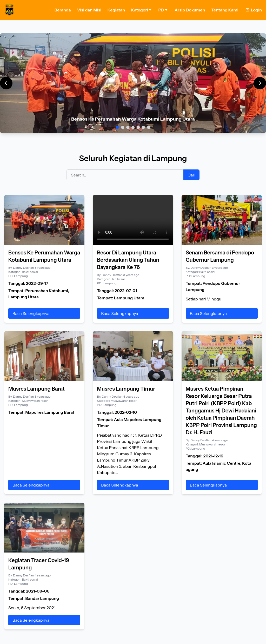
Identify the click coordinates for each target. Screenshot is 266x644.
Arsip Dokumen (190, 10)
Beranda (63, 10)
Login (253, 10)
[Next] (260, 83)
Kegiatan (116, 10)
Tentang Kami (225, 10)
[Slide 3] (128, 127)
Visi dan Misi (89, 10)
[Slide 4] (133, 127)
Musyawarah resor (35, 401)
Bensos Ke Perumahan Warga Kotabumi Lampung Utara (133, 119)
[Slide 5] (138, 127)
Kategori (142, 10)
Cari (191, 175)
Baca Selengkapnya (31, 313)
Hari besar (118, 279)
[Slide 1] (117, 127)
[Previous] (6, 83)
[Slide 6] (143, 127)
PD (164, 10)
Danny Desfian (24, 268)
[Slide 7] (149, 127)
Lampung (21, 276)
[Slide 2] (123, 127)
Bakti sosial (30, 272)
